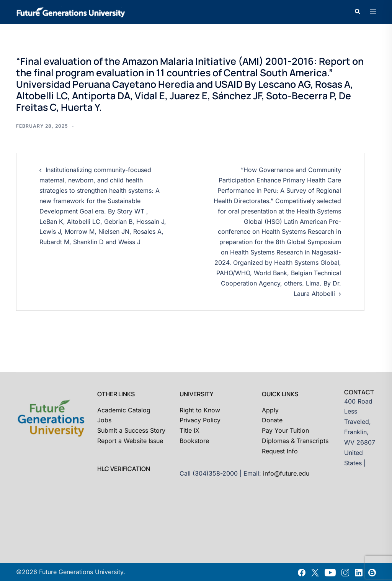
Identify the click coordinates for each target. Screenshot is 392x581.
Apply (270, 410)
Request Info (280, 451)
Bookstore (194, 441)
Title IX (189, 430)
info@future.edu (286, 473)
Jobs (104, 420)
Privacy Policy (200, 420)
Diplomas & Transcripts (295, 441)
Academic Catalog (124, 410)
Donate (272, 420)
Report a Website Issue (130, 441)
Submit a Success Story (131, 430)
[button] (357, 12)
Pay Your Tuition (285, 430)
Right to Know (200, 410)
